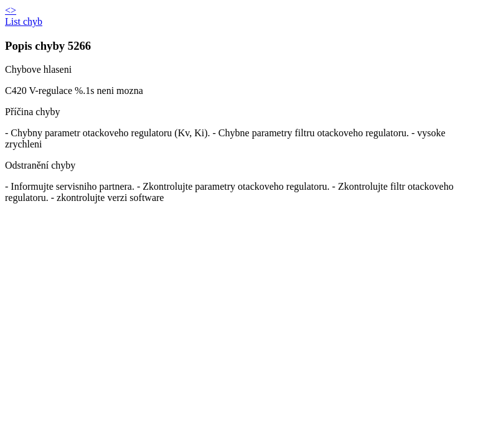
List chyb (24, 21)
